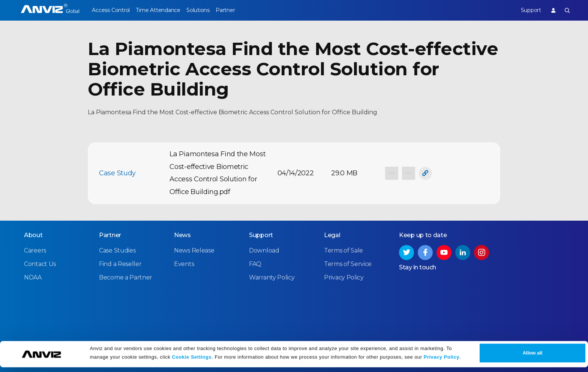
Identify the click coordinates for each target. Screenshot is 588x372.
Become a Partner (126, 277)
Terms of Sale (343, 250)
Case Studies (117, 250)
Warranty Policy (272, 277)
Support (525, 10)
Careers (35, 250)
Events (184, 264)
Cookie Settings (192, 362)
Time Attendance (163, 10)
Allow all (533, 358)
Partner (242, 10)
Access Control (111, 10)
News (182, 235)
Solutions (209, 10)
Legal (332, 235)
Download (264, 250)
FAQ (255, 264)
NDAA (33, 277)
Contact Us (40, 264)
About (33, 235)
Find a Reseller (120, 264)
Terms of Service (348, 264)
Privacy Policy (442, 362)
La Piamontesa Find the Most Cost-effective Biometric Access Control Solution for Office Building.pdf (217, 173)
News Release (194, 250)
